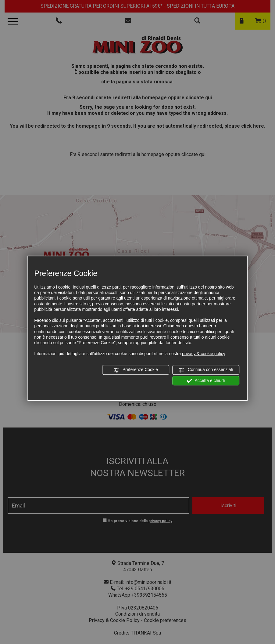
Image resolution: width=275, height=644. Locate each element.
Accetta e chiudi (206, 381)
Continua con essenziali (206, 370)
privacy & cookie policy (204, 354)
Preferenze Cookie (136, 370)
